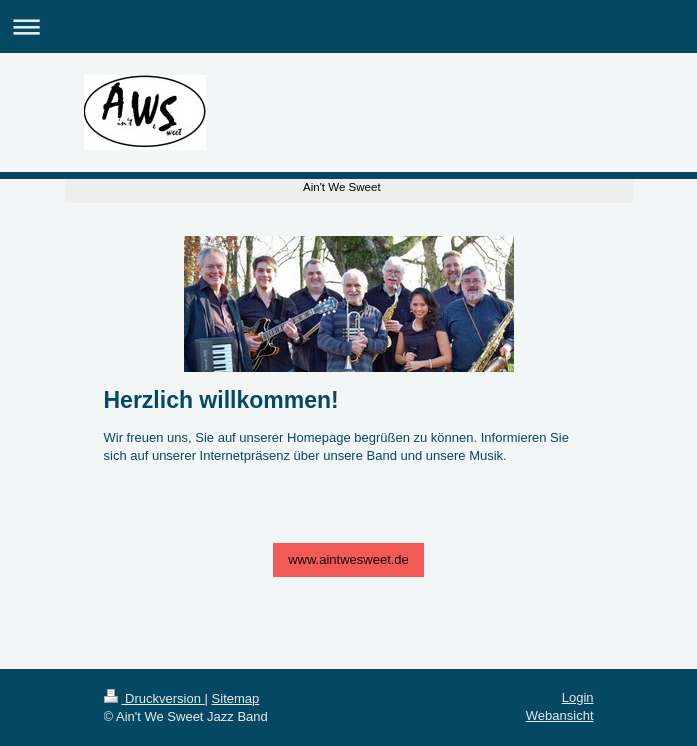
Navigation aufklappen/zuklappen (348, 26)
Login (578, 697)
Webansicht (560, 715)
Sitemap (236, 698)
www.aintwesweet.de (348, 559)
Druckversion (154, 698)
